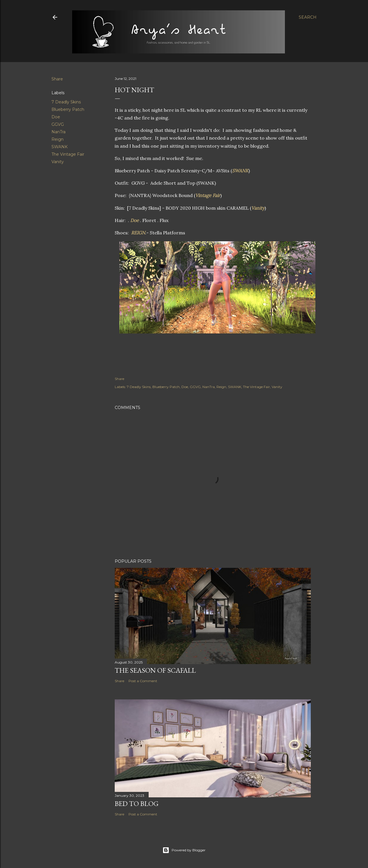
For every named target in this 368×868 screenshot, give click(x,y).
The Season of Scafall (155, 670)
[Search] (308, 17)
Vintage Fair (208, 195)
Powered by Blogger (184, 850)
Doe (56, 117)
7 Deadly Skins (66, 102)
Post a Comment (143, 681)
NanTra (59, 132)
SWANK (60, 147)
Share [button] (57, 79)
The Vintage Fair (68, 154)
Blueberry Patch (68, 109)
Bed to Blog (137, 804)
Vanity (58, 162)
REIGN (138, 233)
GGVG (58, 124)
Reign (57, 139)
